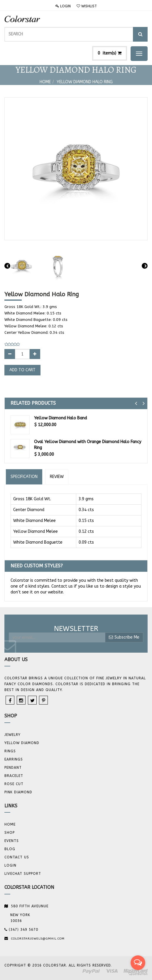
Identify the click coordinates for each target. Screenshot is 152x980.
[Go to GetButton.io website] (138, 974)
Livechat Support (23, 874)
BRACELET (14, 776)
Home (45, 82)
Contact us (17, 857)
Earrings (14, 759)
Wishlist (87, 6)
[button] (136, 403)
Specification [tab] (24, 477)
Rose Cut (14, 784)
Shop (10, 833)
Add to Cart (22, 370)
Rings (10, 751)
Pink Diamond (18, 792)
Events (12, 841)
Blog (10, 849)
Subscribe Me (124, 637)
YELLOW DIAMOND (22, 743)
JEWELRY (12, 735)
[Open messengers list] (138, 963)
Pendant (13, 768)
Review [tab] (57, 477)
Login (63, 6)
